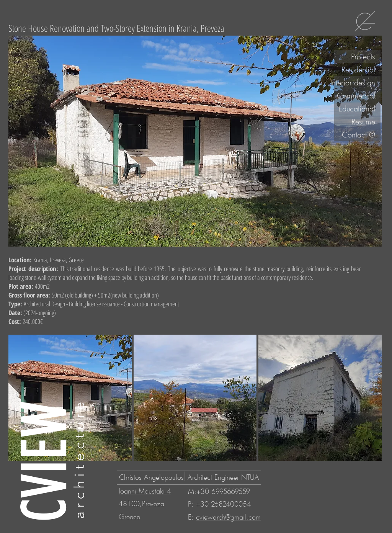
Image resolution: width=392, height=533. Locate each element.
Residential (358, 69)
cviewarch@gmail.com (228, 517)
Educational (357, 108)
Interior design (355, 82)
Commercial (356, 95)
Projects (363, 56)
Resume (363, 121)
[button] (195, 398)
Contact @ (359, 134)
